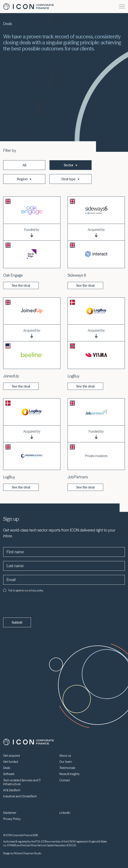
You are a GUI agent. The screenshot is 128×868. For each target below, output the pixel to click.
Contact (65, 780)
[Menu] (122, 6)
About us (65, 756)
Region (24, 179)
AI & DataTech (12, 790)
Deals (7, 768)
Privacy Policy (12, 819)
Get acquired (11, 756)
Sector (71, 165)
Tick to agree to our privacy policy (23, 590)
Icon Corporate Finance (28, 7)
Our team (66, 762)
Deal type (71, 179)
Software (9, 774)
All (24, 165)
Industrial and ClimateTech (20, 796)
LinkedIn (65, 813)
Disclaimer (10, 813)
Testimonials (67, 768)
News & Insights (69, 774)
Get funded (11, 762)
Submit (17, 622)
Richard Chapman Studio (28, 853)
